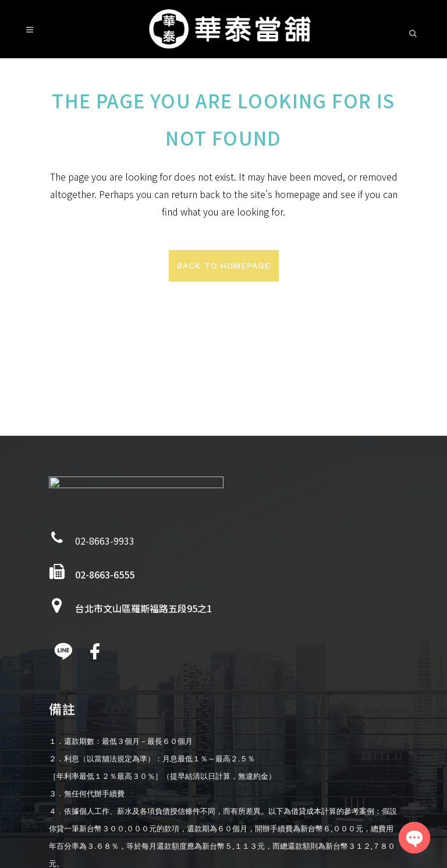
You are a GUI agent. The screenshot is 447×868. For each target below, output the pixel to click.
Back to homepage (224, 266)
